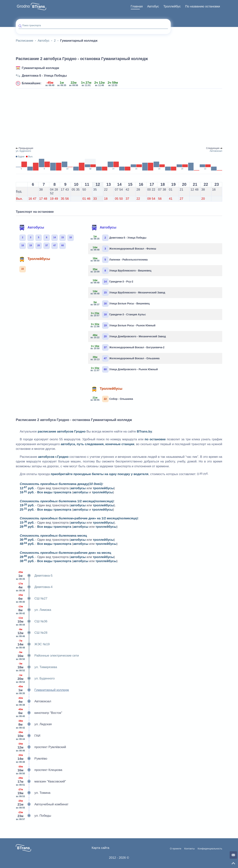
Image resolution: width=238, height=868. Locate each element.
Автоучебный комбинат (42, 804)
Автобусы (32, 228)
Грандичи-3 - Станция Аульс (118, 315)
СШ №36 (32, 621)
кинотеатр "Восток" (39, 713)
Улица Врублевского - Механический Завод (128, 293)
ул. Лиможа (33, 610)
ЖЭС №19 (33, 644)
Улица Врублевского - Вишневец (121, 271)
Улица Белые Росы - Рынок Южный (123, 325)
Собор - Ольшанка (112, 399)
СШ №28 (32, 633)
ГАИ (28, 736)
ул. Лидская (34, 724)
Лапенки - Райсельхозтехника (119, 260)
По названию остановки (203, 6)
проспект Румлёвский (41, 747)
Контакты (189, 849)
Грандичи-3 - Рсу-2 (112, 282)
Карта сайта (100, 848)
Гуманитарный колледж (40, 68)
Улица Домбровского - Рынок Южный (124, 369)
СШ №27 (32, 599)
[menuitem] (137, 7)
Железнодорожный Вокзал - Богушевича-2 (128, 347)
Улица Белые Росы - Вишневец (120, 304)
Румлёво (32, 759)
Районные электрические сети (47, 656)
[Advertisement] (119, 118)
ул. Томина (33, 793)
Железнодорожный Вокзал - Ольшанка (125, 358)
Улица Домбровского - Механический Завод (128, 336)
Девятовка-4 (34, 587)
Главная (137, 6)
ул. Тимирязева (36, 667)
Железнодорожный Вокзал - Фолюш (124, 249)
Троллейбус (172, 6)
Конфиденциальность (210, 849)
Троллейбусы (35, 259)
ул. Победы (33, 816)
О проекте (176, 849)
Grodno (23, 6)
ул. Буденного (35, 679)
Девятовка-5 (34, 576)
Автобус (153, 6)
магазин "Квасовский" (41, 782)
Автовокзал (33, 701)
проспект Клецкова (39, 770)
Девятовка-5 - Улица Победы (44, 76)
